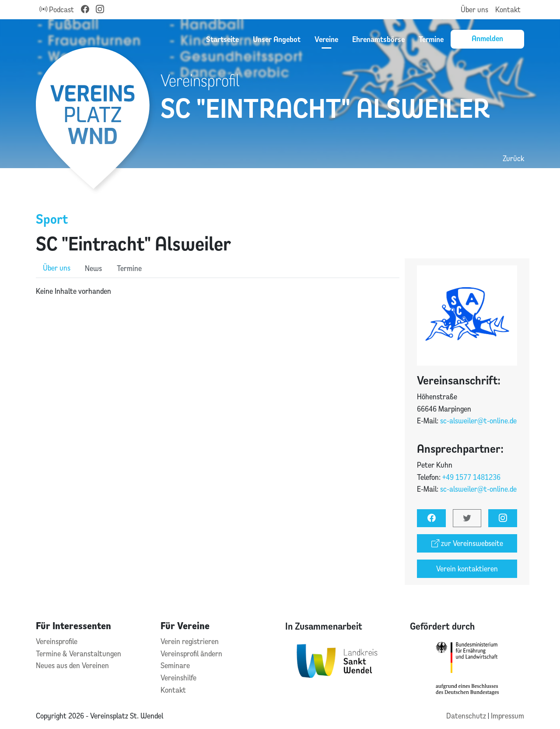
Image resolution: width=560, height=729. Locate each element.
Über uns (474, 9)
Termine (431, 39)
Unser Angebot (277, 39)
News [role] (93, 268)
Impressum (507, 716)
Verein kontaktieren (467, 569)
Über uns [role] (57, 268)
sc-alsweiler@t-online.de (478, 421)
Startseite (222, 39)
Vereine (326, 39)
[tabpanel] (218, 291)
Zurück (513, 158)
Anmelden (487, 38)
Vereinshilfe (178, 678)
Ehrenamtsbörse (378, 39)
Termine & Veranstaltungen (79, 653)
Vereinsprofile (57, 641)
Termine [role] (129, 268)
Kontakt (508, 9)
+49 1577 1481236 (471, 477)
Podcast (57, 9)
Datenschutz (467, 716)
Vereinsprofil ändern (191, 653)
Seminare (175, 665)
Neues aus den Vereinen (72, 665)
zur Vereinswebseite (467, 543)
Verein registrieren (190, 641)
